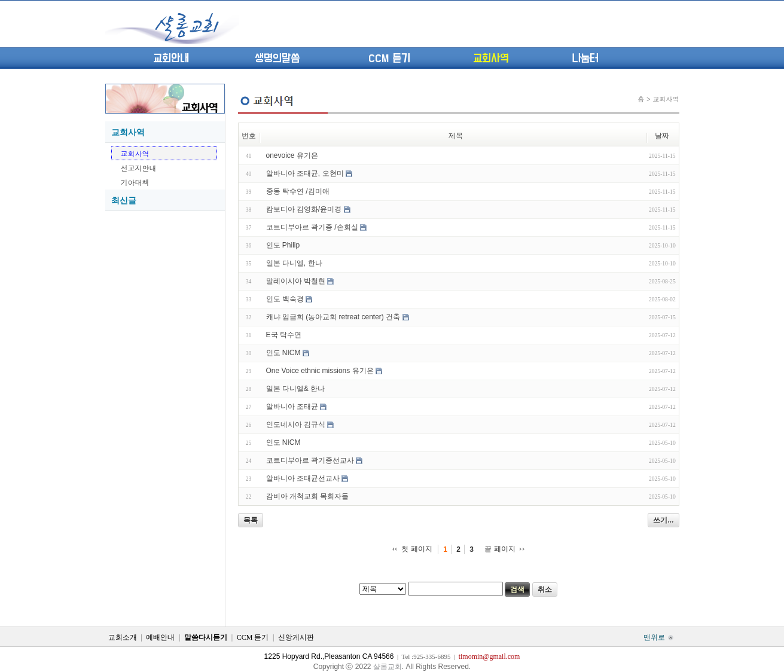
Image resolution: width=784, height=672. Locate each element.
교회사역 (491, 59)
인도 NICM (283, 353)
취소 (545, 589)
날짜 (662, 136)
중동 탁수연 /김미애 (298, 191)
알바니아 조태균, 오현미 (305, 173)
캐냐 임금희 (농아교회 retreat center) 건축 (333, 317)
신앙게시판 (296, 637)
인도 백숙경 (285, 299)
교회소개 (123, 637)
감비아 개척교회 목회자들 (308, 496)
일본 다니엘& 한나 (296, 389)
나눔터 (585, 59)
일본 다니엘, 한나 (294, 263)
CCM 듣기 (389, 59)
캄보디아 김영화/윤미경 (304, 209)
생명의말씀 (277, 59)
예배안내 (160, 637)
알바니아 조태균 (292, 407)
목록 (251, 520)
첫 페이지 (417, 549)
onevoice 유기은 (292, 155)
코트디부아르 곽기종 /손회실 (312, 227)
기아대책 (135, 182)
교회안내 (171, 59)
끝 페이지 (500, 549)
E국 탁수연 (284, 335)
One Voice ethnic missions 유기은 (320, 371)
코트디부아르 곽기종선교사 (310, 460)
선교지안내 (139, 168)
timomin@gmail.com (489, 656)
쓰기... (663, 520)
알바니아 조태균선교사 (303, 478)
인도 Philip (283, 245)
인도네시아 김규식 (296, 424)
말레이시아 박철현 (296, 281)
